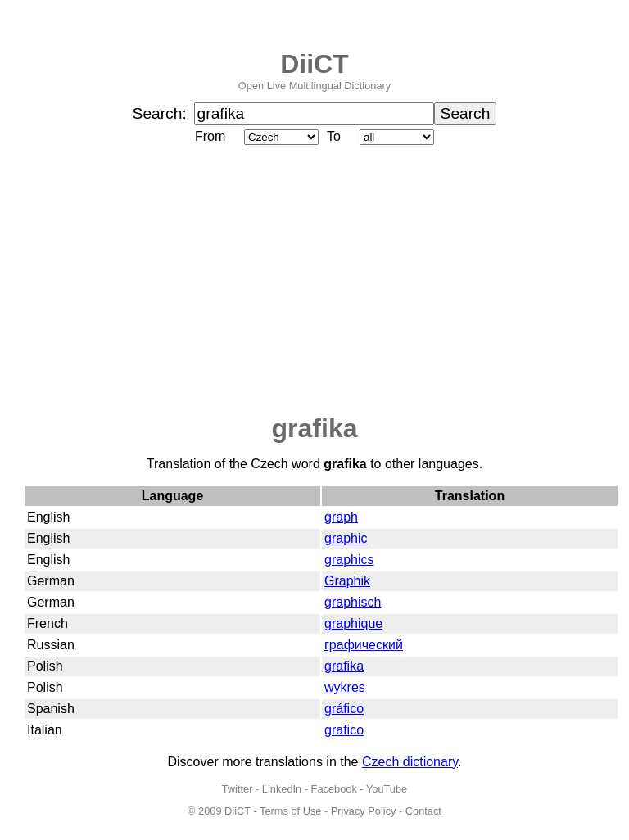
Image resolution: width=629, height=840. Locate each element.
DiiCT (314, 64)
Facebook (334, 789)
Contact (423, 811)
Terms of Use (290, 811)
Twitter (238, 789)
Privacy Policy (364, 811)
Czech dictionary (410, 762)
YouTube (387, 789)
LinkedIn (282, 789)
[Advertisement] (314, 281)
